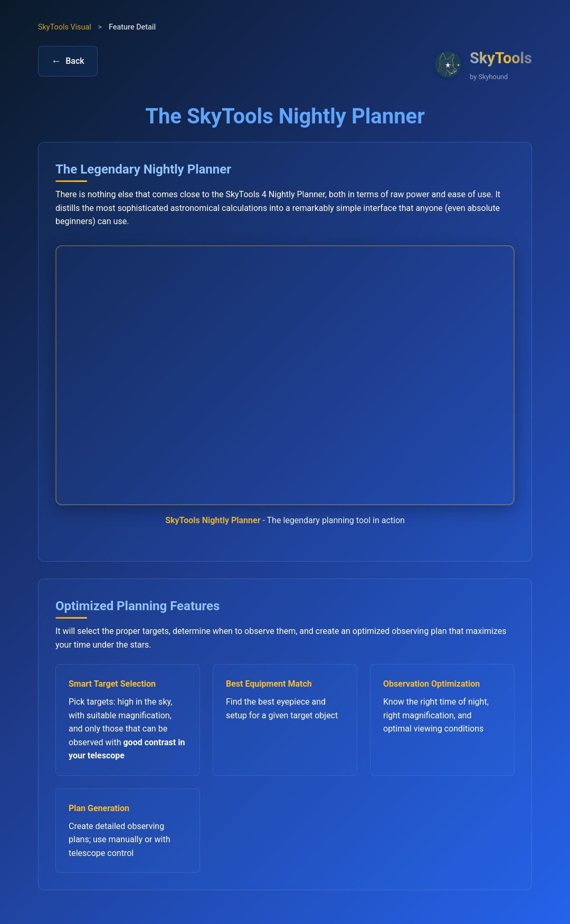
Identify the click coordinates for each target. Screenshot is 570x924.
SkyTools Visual (65, 27)
